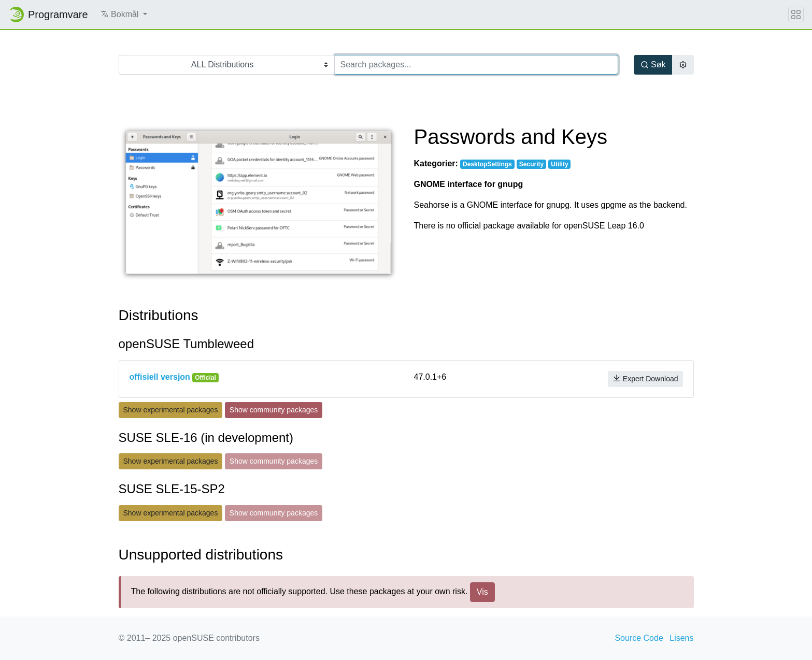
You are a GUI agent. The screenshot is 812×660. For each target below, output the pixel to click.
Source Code (639, 638)
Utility (559, 164)
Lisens (681, 638)
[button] (124, 15)
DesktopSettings (487, 164)
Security (531, 164)
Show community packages (274, 410)
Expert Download (645, 378)
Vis (482, 592)
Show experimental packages (171, 410)
